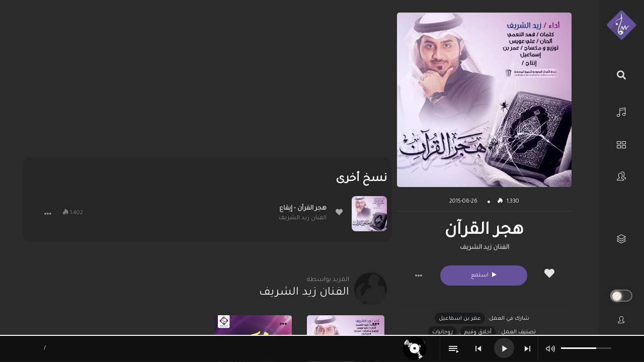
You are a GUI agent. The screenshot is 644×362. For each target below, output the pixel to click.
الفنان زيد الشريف (485, 248)
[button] (419, 276)
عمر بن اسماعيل (460, 319)
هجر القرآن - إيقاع (303, 209)
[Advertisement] (207, 83)
